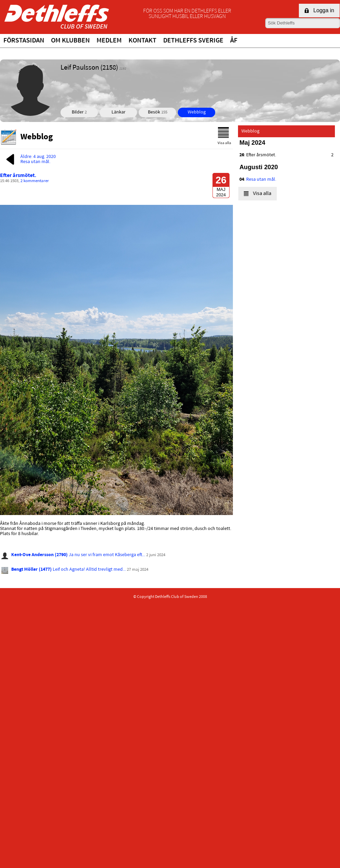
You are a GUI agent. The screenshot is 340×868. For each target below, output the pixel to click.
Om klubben (70, 41)
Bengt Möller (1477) (31, 570)
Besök (158, 112)
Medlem (109, 41)
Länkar (118, 112)
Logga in (319, 10)
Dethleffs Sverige (193, 41)
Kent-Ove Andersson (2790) (39, 555)
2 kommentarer (35, 181)
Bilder (79, 112)
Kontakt (142, 41)
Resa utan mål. (261, 180)
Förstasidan (24, 41)
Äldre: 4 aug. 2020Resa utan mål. (30, 159)
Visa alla (224, 136)
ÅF (234, 41)
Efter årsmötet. (18, 176)
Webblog (197, 112)
